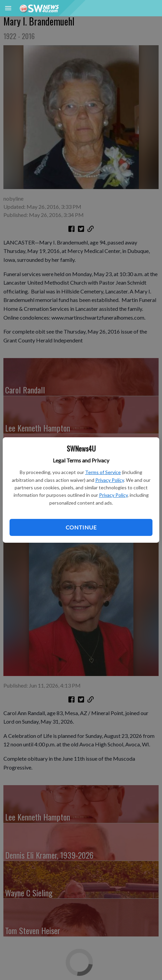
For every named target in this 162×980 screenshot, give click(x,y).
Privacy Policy (110, 480)
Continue (81, 527)
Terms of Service (103, 472)
